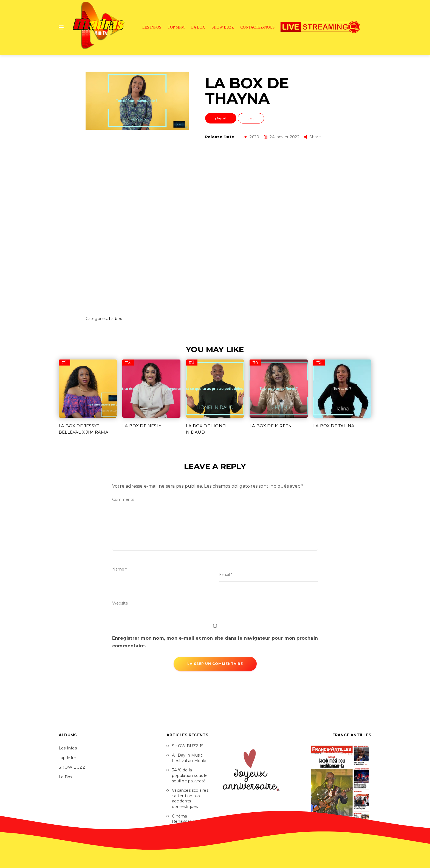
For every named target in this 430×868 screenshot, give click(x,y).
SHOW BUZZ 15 (188, 746)
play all (221, 118)
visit (251, 118)
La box (115, 319)
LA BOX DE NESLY (142, 426)
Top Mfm (176, 27)
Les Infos (152, 27)
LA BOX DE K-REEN (271, 426)
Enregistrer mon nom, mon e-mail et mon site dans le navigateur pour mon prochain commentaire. (215, 642)
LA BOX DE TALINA (334, 426)
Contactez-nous (258, 27)
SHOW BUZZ (223, 27)
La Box (198, 27)
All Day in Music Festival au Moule (189, 758)
